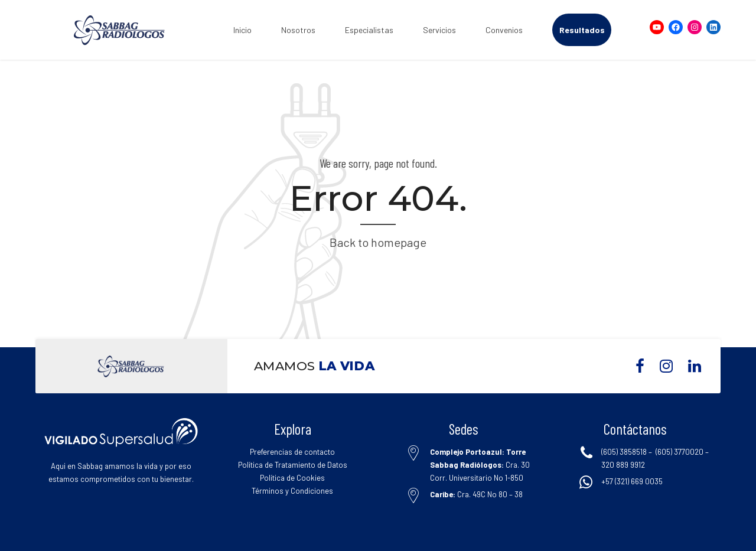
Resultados (582, 30)
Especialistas (369, 30)
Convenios (504, 30)
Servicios (439, 30)
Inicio (242, 30)
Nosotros (298, 30)
